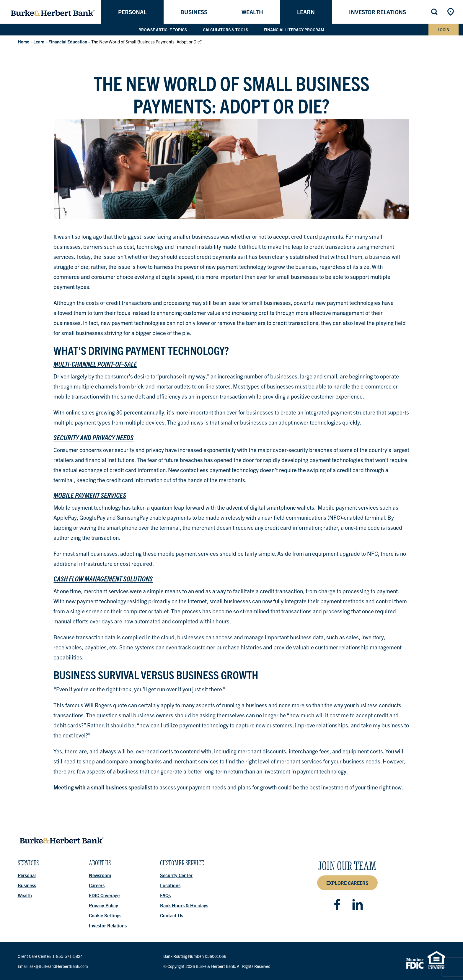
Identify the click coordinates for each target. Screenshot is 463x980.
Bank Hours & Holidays (184, 905)
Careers (97, 885)
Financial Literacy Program (294, 30)
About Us (100, 865)
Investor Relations (378, 12)
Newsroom (100, 875)
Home (23, 42)
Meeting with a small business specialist (103, 787)
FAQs (166, 895)
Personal (132, 12)
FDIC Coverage (104, 895)
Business (194, 12)
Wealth (252, 12)
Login (444, 30)
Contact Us (172, 915)
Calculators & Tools (225, 30)
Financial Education (68, 42)
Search (435, 12)
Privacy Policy (103, 905)
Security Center (177, 875)
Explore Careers (347, 883)
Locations (451, 12)
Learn (306, 12)
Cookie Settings (105, 915)
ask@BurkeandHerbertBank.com (59, 966)
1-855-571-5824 (67, 956)
